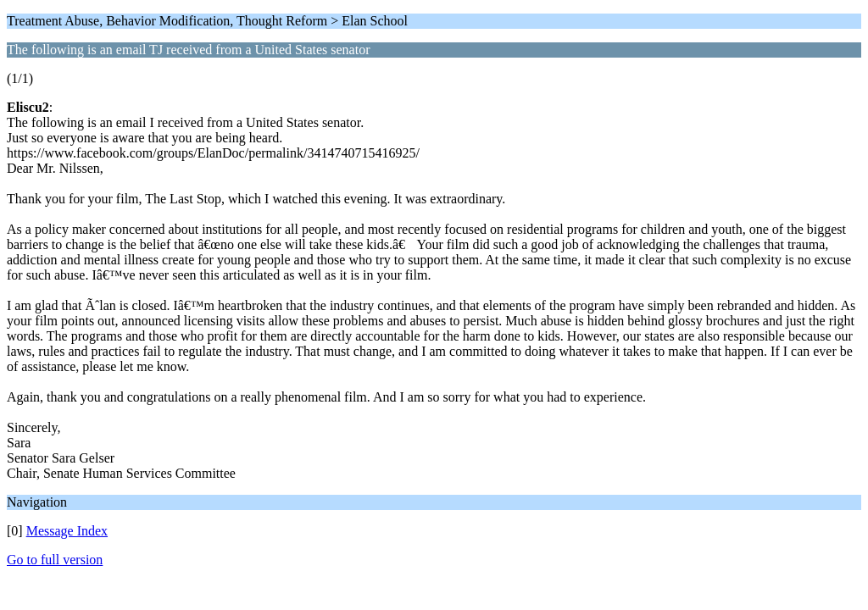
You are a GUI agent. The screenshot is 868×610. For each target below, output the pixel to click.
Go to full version (55, 560)
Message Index (67, 531)
